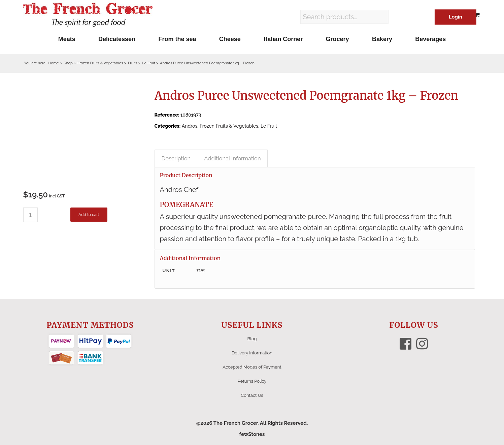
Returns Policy (252, 381)
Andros (190, 126)
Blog (252, 339)
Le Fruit (269, 126)
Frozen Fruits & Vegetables (229, 126)
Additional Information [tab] (232, 158)
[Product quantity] (30, 215)
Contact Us (252, 395)
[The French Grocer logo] (88, 15)
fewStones (252, 434)
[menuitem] (67, 39)
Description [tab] (176, 158)
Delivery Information (252, 353)
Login (456, 17)
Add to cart (89, 215)
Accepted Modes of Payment (252, 367)
